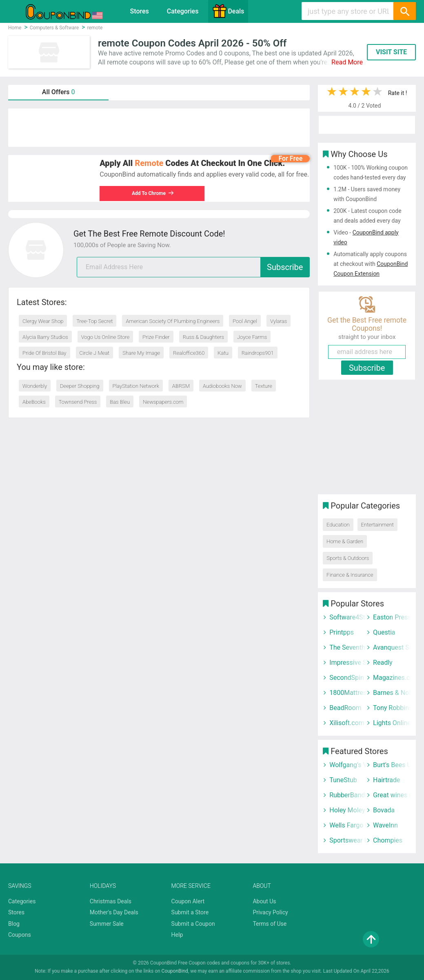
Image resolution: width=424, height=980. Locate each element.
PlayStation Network (136, 386)
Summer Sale (107, 924)
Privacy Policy (270, 912)
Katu (223, 353)
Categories (183, 11)
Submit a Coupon (193, 924)
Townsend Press (78, 402)
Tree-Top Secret (94, 321)
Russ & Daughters (203, 337)
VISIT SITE (391, 52)
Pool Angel (245, 321)
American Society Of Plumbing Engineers (173, 321)
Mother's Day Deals (114, 912)
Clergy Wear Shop (43, 321)
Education (338, 525)
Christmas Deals (111, 901)
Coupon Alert (188, 901)
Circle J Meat (95, 353)
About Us (264, 901)
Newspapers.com (163, 402)
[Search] (404, 11)
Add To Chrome (153, 193)
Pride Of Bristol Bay (44, 353)
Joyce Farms (252, 337)
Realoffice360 (189, 353)
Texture (264, 386)
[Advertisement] (159, 128)
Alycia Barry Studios (45, 337)
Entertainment (377, 525)
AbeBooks (34, 402)
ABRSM (181, 386)
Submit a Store (190, 912)
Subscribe (285, 267)
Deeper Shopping (80, 386)
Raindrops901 (258, 353)
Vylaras (279, 321)
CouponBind (175, 971)
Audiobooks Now (222, 386)
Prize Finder (156, 337)
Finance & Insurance (350, 575)
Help (177, 935)
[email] (193, 267)
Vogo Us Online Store (105, 337)
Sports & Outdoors (348, 558)
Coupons (20, 935)
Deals (228, 11)
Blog (14, 924)
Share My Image (141, 353)
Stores (140, 11)
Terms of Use (270, 924)
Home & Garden (345, 541)
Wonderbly (35, 386)
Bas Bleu (120, 402)
